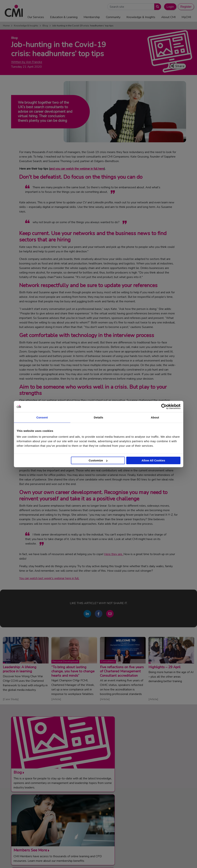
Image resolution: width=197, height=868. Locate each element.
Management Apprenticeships (164, 807)
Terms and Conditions (60, 862)
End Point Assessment (159, 811)
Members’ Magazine (158, 834)
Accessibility (142, 862)
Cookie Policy (106, 862)
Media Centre (101, 811)
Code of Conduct (85, 862)
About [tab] (155, 417)
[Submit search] (157, 7)
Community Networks (106, 820)
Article (56, 699)
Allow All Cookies (153, 460)
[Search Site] (131, 7)
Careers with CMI (104, 825)
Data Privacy (124, 862)
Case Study (11, 699)
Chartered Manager (158, 816)
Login (170, 7)
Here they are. (114, 554)
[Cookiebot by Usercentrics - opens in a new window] (164, 406)
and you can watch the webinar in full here (77, 169)
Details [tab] (99, 417)
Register (186, 7)
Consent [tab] (42, 417)
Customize (98, 460)
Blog (45, 26)
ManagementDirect (157, 830)
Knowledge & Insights (26, 26)
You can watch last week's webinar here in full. (49, 578)
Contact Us (100, 807)
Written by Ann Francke (27, 62)
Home (6, 26)
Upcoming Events (104, 816)
